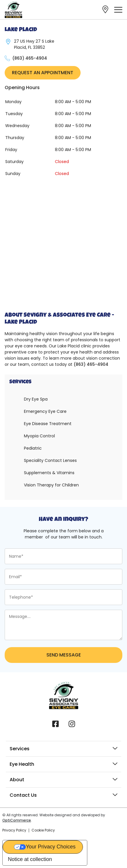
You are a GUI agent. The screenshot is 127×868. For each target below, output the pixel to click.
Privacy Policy (14, 830)
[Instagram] (72, 723)
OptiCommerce (17, 820)
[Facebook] (55, 723)
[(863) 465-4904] (7, 58)
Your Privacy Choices (51, 847)
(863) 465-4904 (30, 58)
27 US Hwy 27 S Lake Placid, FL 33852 (34, 44)
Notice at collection (30, 859)
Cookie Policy (43, 830)
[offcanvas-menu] (118, 10)
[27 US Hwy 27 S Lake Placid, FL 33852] (8, 42)
